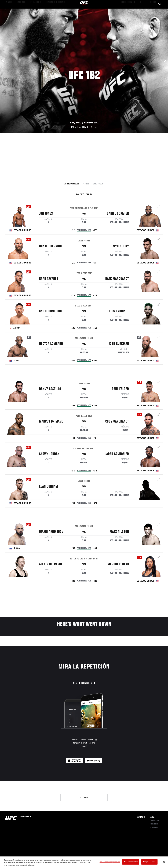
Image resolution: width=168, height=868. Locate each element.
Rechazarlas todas (131, 862)
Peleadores (31, 10)
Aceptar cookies (149, 862)
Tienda (153, 10)
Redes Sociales (130, 10)
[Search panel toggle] (160, 10)
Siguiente (164, 60)
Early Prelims (99, 184)
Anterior (4, 60)
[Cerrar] (164, 862)
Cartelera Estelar (71, 184)
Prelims (86, 184)
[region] (84, 862)
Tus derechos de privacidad (110, 862)
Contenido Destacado (48, 10)
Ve (141, 10)
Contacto (141, 817)
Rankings (19, 10)
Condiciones (155, 821)
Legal (152, 817)
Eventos (8, 10)
